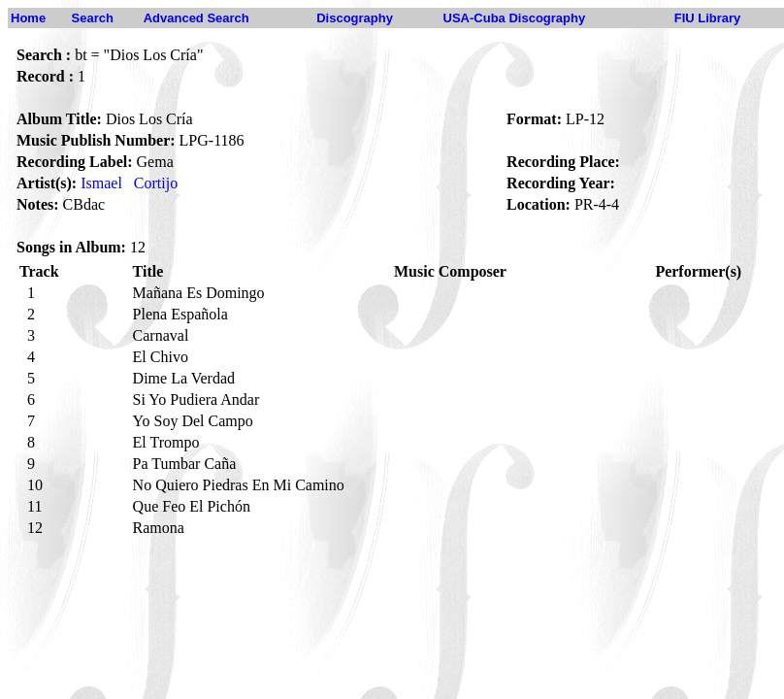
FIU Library (708, 18)
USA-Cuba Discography (515, 18)
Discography (355, 18)
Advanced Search (196, 18)
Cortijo (156, 183)
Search (93, 18)
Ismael (101, 183)
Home (28, 18)
